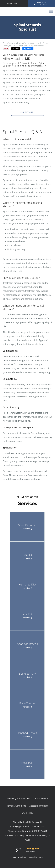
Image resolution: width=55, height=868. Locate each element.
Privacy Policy (41, 798)
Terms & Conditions (16, 806)
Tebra (40, 857)
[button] (28, 112)
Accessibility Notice (39, 806)
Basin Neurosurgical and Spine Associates (21, 43)
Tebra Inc (27, 798)
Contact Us (28, 813)
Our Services (22, 46)
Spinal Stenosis (38, 46)
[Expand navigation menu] (51, 11)
